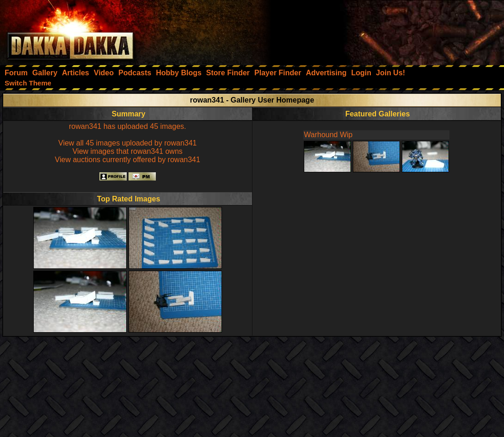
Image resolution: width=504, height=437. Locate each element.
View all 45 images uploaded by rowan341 (127, 143)
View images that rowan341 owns (128, 151)
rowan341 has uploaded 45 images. (128, 126)
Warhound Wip (328, 135)
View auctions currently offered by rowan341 (128, 160)
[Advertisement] (380, 30)
